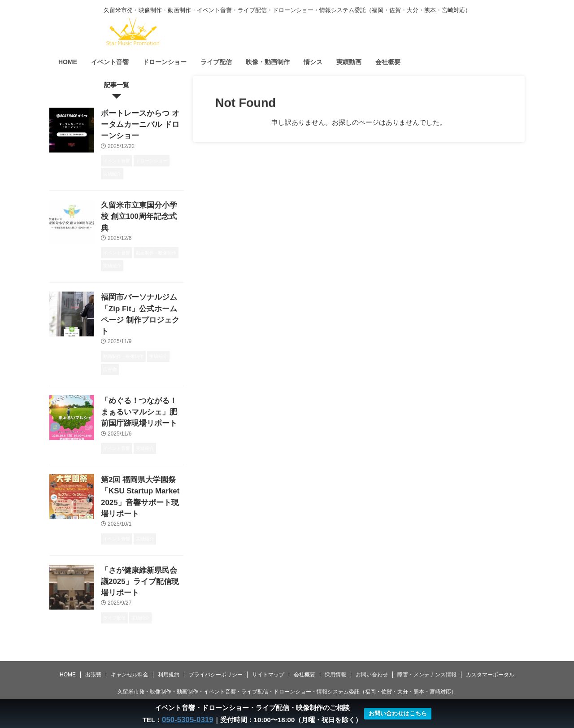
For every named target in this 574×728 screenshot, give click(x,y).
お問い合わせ (372, 648)
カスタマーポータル (490, 648)
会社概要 (388, 62)
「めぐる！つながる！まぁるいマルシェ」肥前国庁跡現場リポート (142, 377)
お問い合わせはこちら (395, 714)
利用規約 (169, 648)
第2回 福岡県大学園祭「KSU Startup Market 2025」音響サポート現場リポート (142, 453)
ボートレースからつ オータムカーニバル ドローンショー (139, 123)
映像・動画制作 (268, 62)
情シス (313, 62)
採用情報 (335, 648)
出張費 (93, 648)
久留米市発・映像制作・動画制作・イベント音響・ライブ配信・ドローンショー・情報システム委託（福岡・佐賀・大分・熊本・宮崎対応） (287, 665)
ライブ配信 (216, 62)
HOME (68, 62)
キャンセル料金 (130, 648)
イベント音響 (110, 62)
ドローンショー (165, 62)
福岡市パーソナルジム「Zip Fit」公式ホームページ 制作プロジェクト (140, 289)
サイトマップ (268, 648)
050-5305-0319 (187, 720)
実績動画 (349, 62)
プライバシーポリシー (216, 648)
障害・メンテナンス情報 (427, 648)
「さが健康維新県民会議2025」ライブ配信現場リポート (139, 528)
